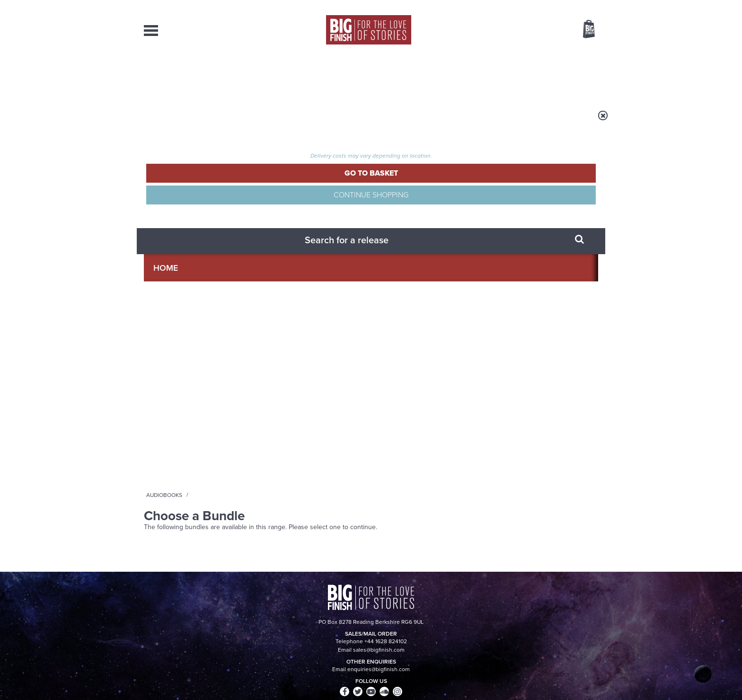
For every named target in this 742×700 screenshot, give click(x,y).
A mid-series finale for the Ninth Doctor (522, 461)
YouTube (497, 250)
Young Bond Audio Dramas (292, 359)
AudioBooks (195, 76)
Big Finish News (188, 341)
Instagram (467, 250)
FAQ (592, 603)
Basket (583, 30)
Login (546, 6)
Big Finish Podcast (475, 259)
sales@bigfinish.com (304, 603)
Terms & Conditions (344, 675)
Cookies (305, 675)
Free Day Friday (498, 359)
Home (199, 122)
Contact (578, 76)
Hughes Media (193, 686)
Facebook (413, 250)
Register (576, 6)
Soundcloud (537, 250)
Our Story (586, 595)
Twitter (440, 250)
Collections (273, 76)
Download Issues (576, 612)
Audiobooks (236, 122)
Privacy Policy (164, 292)
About (523, 76)
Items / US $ (539, 30)
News (409, 76)
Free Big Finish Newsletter (13, 212)
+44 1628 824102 (313, 594)
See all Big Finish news (550, 343)
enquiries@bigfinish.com (389, 603)
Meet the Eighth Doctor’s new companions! (285, 461)
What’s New (349, 76)
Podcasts (465, 76)
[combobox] (512, 55)
